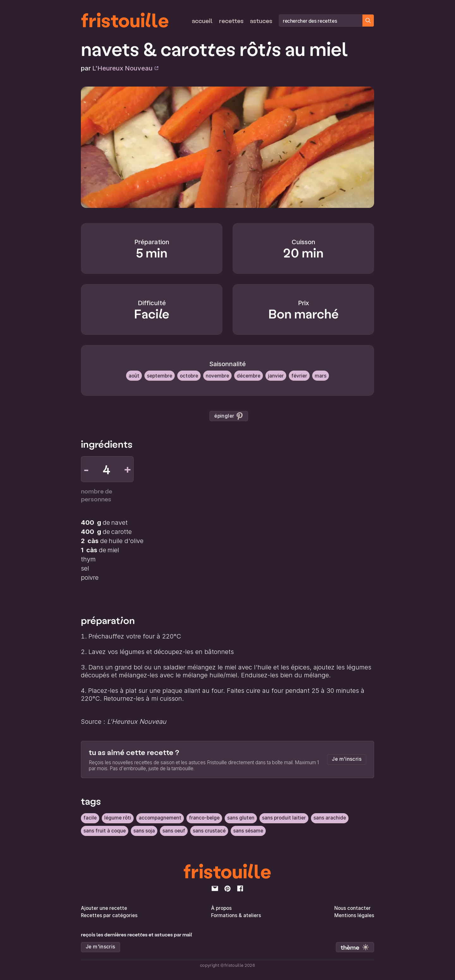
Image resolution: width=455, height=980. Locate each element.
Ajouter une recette (104, 908)
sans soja (144, 830)
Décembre (249, 375)
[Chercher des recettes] (368, 21)
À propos (221, 908)
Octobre (189, 375)
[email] (215, 888)
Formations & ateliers (236, 915)
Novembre (217, 375)
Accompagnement (160, 818)
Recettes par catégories (109, 915)
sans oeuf (174, 830)
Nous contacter (352, 908)
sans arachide (330, 818)
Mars (321, 375)
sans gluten (241, 818)
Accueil (202, 21)
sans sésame (248, 830)
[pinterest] (227, 888)
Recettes (231, 21)
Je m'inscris (347, 759)
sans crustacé (209, 830)
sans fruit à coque (105, 830)
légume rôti (118, 818)
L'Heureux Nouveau (126, 68)
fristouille (125, 19)
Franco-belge (204, 818)
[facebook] (240, 888)
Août (134, 375)
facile (90, 818)
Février (299, 375)
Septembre (160, 375)
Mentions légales (354, 915)
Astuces (261, 21)
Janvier (276, 375)
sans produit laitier (284, 818)
